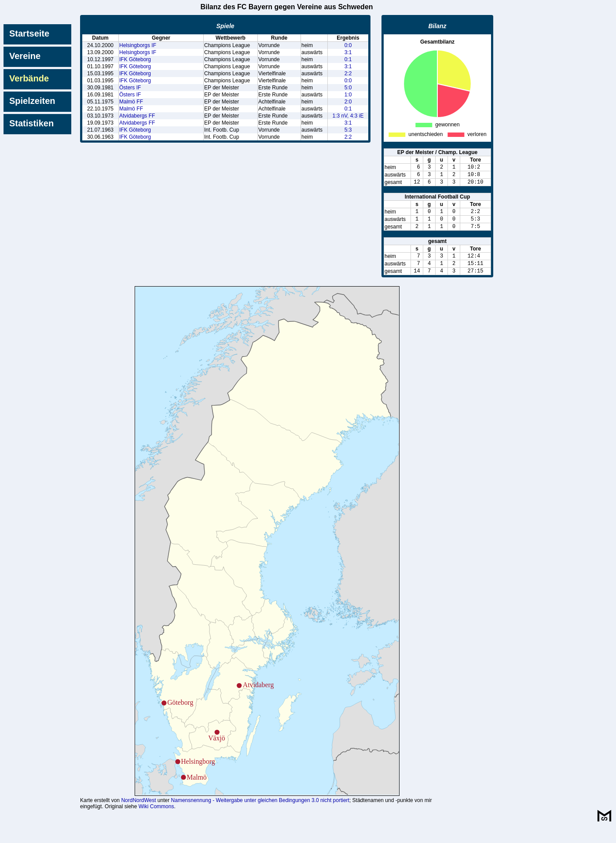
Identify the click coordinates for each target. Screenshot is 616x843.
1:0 (348, 95)
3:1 (348, 52)
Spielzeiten (32, 101)
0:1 (348, 59)
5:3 (348, 130)
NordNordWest (138, 816)
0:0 (348, 45)
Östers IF (130, 88)
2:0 (348, 102)
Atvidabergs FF (137, 116)
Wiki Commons (156, 822)
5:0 (348, 88)
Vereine (25, 56)
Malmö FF (131, 102)
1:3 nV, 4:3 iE (348, 116)
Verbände (29, 78)
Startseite (29, 33)
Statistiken (31, 123)
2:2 (348, 74)
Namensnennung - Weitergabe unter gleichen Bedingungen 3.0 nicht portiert (260, 816)
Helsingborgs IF (138, 45)
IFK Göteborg (135, 59)
